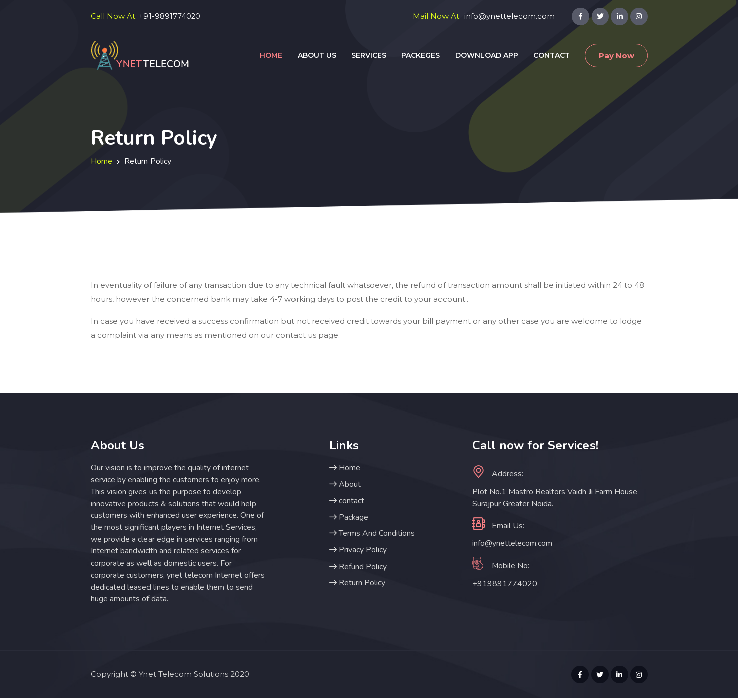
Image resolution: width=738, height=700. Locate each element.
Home (271, 55)
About (345, 485)
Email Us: (498, 525)
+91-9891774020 (170, 16)
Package (349, 518)
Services (369, 55)
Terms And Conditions (372, 534)
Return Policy (357, 584)
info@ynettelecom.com (509, 16)
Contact (552, 55)
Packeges (421, 55)
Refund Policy (358, 568)
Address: (498, 474)
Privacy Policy (358, 551)
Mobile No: (501, 566)
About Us (317, 55)
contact (347, 501)
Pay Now (616, 55)
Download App (487, 55)
